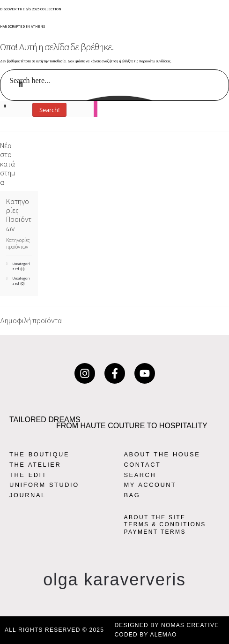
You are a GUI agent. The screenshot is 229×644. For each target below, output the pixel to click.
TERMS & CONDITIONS (165, 524)
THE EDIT (28, 475)
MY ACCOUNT (150, 485)
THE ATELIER (35, 465)
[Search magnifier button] (218, 94)
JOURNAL (28, 495)
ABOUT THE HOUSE (162, 454)
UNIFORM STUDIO (44, 485)
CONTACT (143, 465)
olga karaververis (114, 580)
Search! (49, 110)
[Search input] (115, 80)
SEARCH (140, 475)
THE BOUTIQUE (39, 454)
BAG (132, 495)
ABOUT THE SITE (155, 517)
